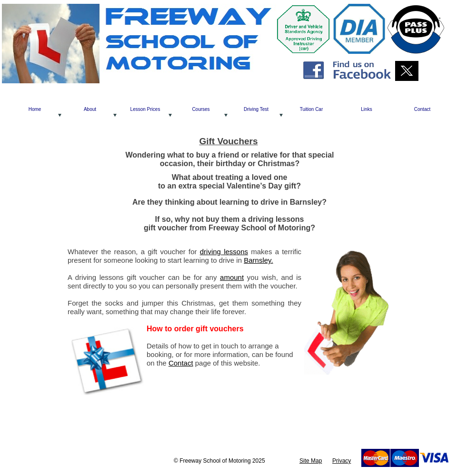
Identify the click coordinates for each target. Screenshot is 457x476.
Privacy (342, 461)
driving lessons (224, 252)
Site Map (311, 461)
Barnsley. (258, 260)
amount (232, 277)
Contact (181, 363)
